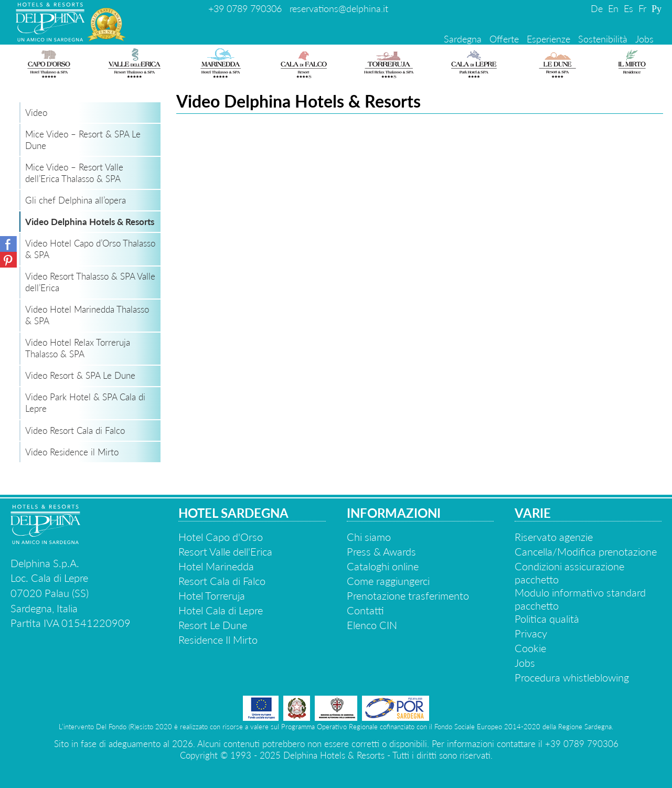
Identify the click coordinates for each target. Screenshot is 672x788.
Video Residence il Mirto (72, 452)
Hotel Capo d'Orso (221, 537)
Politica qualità (547, 619)
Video (36, 113)
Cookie (530, 648)
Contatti (365, 610)
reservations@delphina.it (339, 8)
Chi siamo (369, 537)
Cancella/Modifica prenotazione (586, 551)
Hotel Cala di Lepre (221, 610)
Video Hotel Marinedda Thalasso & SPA (87, 315)
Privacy (531, 633)
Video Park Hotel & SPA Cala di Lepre (85, 403)
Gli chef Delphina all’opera (76, 200)
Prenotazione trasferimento (408, 595)
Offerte (504, 39)
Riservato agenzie (554, 537)
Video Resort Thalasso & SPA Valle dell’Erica (90, 282)
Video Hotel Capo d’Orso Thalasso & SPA (90, 249)
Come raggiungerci (388, 581)
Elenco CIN (372, 625)
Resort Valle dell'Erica (225, 551)
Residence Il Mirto (218, 640)
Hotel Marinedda (216, 566)
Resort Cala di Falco (222, 581)
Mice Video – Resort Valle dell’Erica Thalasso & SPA (74, 173)
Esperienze (548, 39)
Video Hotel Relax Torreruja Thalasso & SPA (78, 348)
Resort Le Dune (213, 625)
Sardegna (463, 39)
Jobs (644, 39)
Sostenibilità (603, 39)
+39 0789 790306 (245, 8)
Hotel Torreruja (212, 595)
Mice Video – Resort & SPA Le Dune (83, 140)
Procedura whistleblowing (572, 677)
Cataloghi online (383, 566)
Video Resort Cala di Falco (75, 430)
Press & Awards (381, 551)
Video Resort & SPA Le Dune (80, 375)
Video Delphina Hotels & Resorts (90, 222)
